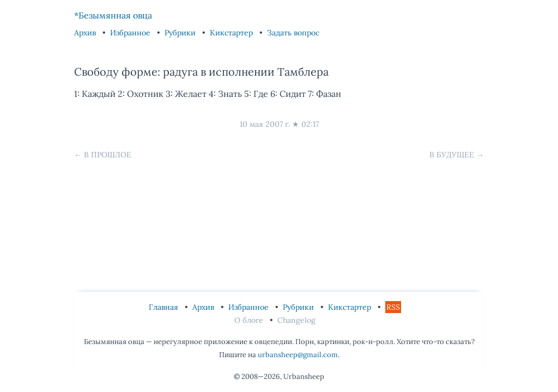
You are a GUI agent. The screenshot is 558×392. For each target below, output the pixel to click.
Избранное (131, 33)
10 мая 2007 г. (265, 124)
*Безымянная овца (113, 15)
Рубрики (181, 33)
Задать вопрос (293, 33)
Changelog (296, 320)
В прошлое (108, 155)
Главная (165, 307)
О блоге (250, 320)
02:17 (310, 124)
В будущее (452, 155)
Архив (86, 33)
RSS (393, 307)
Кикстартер (232, 33)
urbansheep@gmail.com (298, 355)
